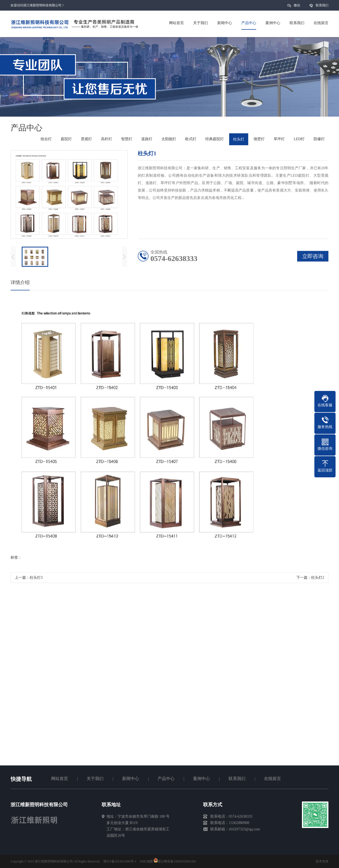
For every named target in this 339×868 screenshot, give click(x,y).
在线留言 (273, 779)
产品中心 (166, 779)
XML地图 (146, 861)
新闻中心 (131, 779)
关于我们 (95, 779)
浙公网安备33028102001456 (175, 861)
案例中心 (202, 779)
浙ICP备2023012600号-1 (120, 861)
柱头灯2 (318, 579)
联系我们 (322, 5)
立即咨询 (313, 258)
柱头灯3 (36, 579)
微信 (297, 7)
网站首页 (60, 779)
